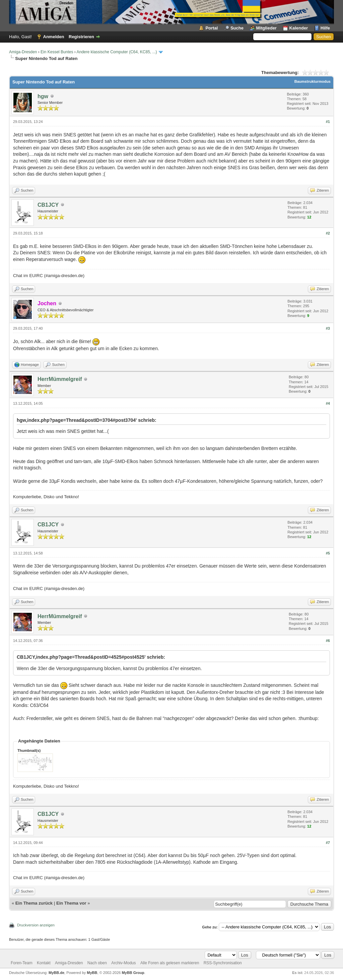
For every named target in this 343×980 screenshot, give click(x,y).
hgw (43, 96)
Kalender (299, 28)
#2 (328, 233)
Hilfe (325, 28)
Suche (237, 28)
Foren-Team (22, 963)
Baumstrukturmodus (313, 81)
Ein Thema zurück (34, 903)
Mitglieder (266, 28)
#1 (328, 122)
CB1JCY (48, 205)
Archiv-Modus (123, 963)
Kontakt (44, 963)
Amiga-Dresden (23, 52)
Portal (212, 28)
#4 (328, 403)
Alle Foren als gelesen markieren (170, 963)
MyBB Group (133, 973)
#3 (328, 328)
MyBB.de (56, 973)
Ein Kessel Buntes (57, 52)
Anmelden (54, 37)
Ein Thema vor (71, 903)
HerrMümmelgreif (60, 379)
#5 (328, 553)
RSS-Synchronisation (223, 963)
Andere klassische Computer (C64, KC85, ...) (117, 52)
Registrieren (81, 37)
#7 (328, 843)
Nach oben (97, 963)
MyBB (92, 973)
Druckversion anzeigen (36, 925)
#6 (328, 641)
